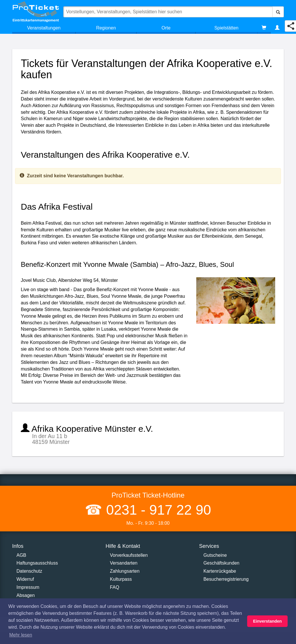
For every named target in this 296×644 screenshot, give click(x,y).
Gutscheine (215, 555)
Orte (166, 28)
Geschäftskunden (222, 563)
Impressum (28, 587)
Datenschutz (29, 571)
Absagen (26, 595)
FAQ (114, 587)
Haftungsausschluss (37, 563)
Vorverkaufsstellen (129, 555)
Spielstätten (226, 28)
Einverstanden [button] (268, 621)
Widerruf (25, 579)
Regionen (106, 28)
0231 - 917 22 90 (157, 510)
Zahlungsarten (125, 571)
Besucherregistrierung (226, 579)
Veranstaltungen (44, 28)
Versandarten (124, 563)
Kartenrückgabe (220, 571)
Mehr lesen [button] (21, 635)
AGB (21, 555)
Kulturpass (121, 579)
